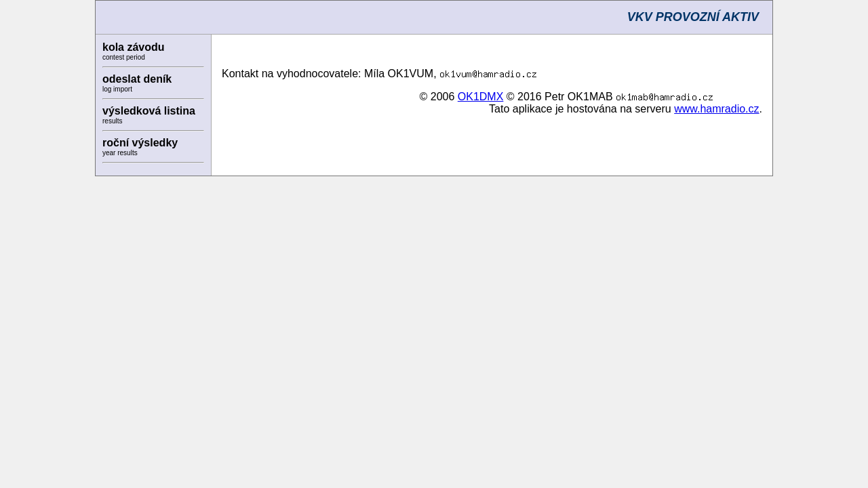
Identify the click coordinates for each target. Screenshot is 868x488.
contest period (124, 57)
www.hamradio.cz (716, 109)
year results (120, 153)
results (112, 121)
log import (117, 89)
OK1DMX (481, 97)
